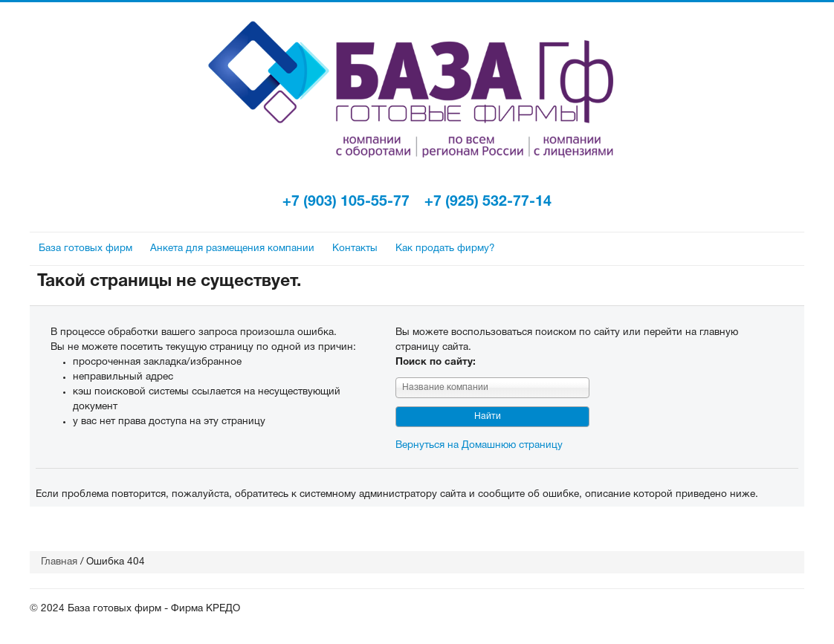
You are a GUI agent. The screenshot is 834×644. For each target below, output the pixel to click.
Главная (59, 562)
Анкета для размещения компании (232, 248)
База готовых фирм (85, 248)
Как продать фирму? (445, 248)
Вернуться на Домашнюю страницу (479, 445)
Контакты (355, 248)
